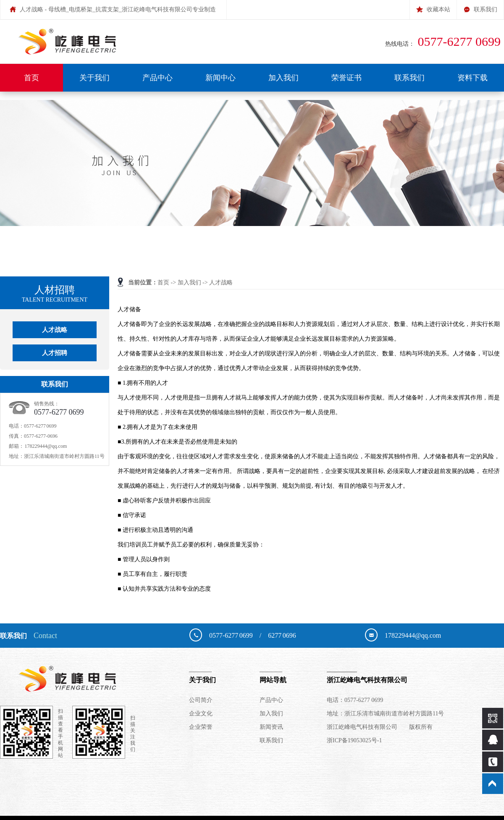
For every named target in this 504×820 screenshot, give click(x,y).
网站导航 (293, 675)
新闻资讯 (271, 727)
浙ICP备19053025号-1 (354, 740)
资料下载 (472, 78)
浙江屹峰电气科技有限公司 (411, 675)
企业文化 (201, 714)
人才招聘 (55, 353)
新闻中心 (220, 78)
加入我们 (283, 78)
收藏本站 (433, 6)
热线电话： (445, 44)
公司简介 (201, 700)
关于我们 (94, 78)
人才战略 (221, 283)
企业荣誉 (201, 727)
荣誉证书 (346, 78)
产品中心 (157, 78)
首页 (31, 78)
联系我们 (480, 6)
